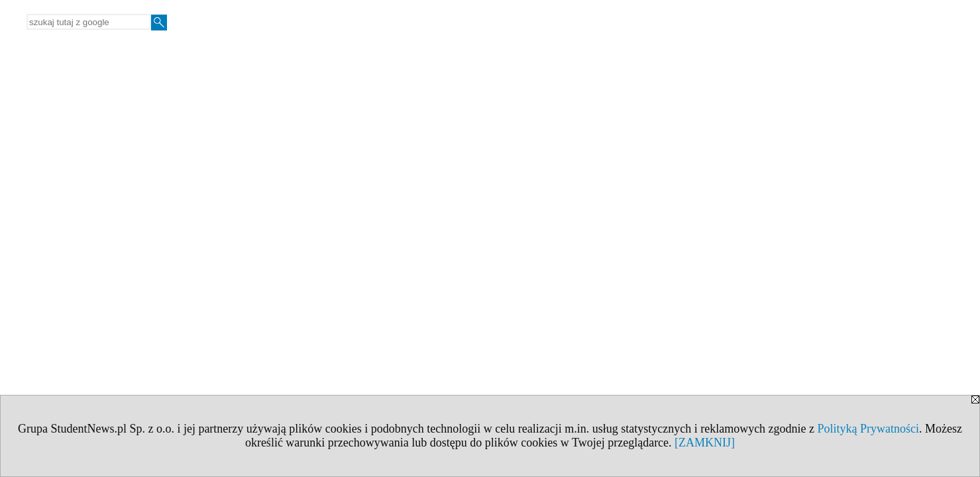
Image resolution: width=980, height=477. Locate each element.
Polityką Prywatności (869, 429)
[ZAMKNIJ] (705, 443)
